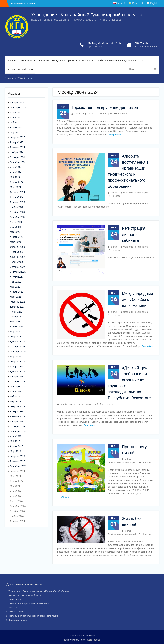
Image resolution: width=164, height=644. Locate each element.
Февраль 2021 (17, 337)
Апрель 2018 (17, 446)
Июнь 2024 (16, 172)
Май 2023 (15, 232)
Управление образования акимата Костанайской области (39, 591)
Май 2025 (15, 122)
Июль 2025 (16, 112)
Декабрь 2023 (17, 202)
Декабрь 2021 (17, 307)
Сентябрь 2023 (18, 217)
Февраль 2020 (17, 362)
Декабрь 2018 (17, 416)
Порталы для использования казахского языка (33, 616)
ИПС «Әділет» (16, 608)
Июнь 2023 (16, 227)
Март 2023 (15, 242)
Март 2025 (15, 132)
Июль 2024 (16, 167)
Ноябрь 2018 (17, 421)
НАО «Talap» (15, 599)
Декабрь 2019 (17, 372)
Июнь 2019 (16, 391)
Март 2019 (15, 401)
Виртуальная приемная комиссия (71, 61)
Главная (11, 61)
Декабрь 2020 (17, 342)
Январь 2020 (17, 367)
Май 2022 (15, 287)
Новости (44, 61)
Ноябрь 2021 (17, 312)
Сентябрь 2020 (18, 352)
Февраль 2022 (17, 302)
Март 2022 (15, 297)
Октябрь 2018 (17, 426)
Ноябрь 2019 (17, 376)
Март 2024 (15, 187)
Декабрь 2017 (17, 461)
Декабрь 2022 (17, 257)
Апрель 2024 (17, 182)
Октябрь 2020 (17, 347)
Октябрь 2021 (17, 317)
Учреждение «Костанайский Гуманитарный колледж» (87, 15)
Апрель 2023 (17, 237)
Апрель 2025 (17, 127)
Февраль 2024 (17, 192)
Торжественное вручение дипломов (105, 107)
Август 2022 (16, 277)
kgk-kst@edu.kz (95, 47)
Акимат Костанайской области (25, 595)
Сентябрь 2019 (18, 386)
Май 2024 (15, 177)
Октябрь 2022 (17, 267)
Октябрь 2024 (17, 157)
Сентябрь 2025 (18, 107)
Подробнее (115, 135)
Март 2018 (15, 451)
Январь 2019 (17, 411)
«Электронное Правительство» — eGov (29, 604)
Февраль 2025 (17, 137)
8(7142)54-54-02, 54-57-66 (104, 43)
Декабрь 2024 (17, 147)
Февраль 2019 (17, 406)
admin (78, 114)
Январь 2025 (17, 142)
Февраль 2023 (17, 247)
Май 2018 (15, 441)
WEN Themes (94, 640)
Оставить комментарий (99, 114)
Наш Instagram (16, 612)
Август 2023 (16, 222)
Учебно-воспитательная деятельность (118, 61)
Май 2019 (15, 396)
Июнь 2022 (16, 282)
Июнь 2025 (16, 117)
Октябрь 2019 (17, 381)
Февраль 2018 (17, 456)
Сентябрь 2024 (18, 162)
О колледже (26, 61)
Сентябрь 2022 (18, 272)
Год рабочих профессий (20, 69)
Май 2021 (15, 322)
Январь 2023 (17, 252)
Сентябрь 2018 (18, 431)
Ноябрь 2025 (17, 102)
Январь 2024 (17, 197)
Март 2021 (15, 332)
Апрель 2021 (17, 327)
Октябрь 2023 (17, 212)
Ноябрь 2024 (17, 152)
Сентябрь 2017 (18, 466)
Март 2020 (15, 357)
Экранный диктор (18, 620)
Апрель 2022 (17, 292)
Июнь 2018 (16, 436)
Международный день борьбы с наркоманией (137, 299)
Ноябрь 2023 (17, 207)
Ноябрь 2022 (17, 262)
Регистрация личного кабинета (134, 234)
